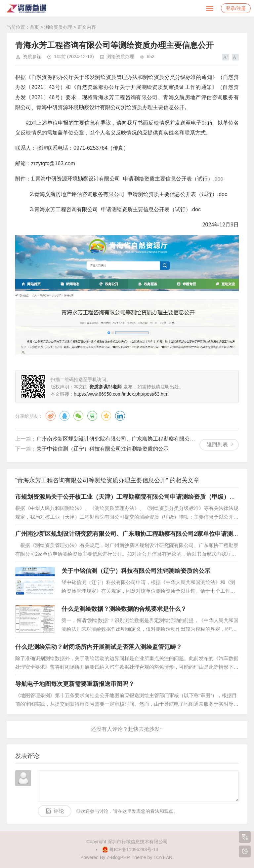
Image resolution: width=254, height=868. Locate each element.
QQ (64, 416)
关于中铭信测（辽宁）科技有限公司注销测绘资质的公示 (103, 449)
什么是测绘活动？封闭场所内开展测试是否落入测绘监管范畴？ (99, 647)
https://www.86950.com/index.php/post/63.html (122, 394)
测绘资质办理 (58, 27)
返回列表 (217, 444)
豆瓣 (92, 416)
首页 (34, 27)
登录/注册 (236, 8)
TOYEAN (163, 857)
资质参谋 (32, 57)
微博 (51, 416)
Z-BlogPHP (118, 857)
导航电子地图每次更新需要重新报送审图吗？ (75, 684)
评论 (59, 811)
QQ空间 (106, 416)
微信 (78, 416)
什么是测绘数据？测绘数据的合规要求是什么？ (124, 609)
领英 (120, 416)
